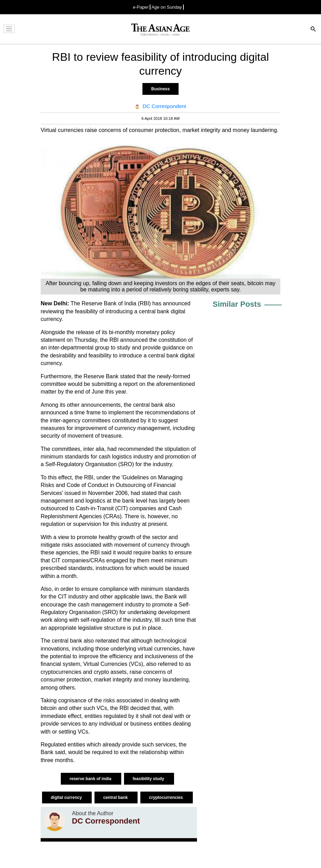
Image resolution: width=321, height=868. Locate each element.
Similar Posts (237, 304)
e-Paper (141, 7)
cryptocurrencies (167, 797)
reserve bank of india (91, 779)
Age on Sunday (167, 7)
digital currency (67, 797)
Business (160, 89)
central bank (116, 797)
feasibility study (149, 779)
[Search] (313, 30)
